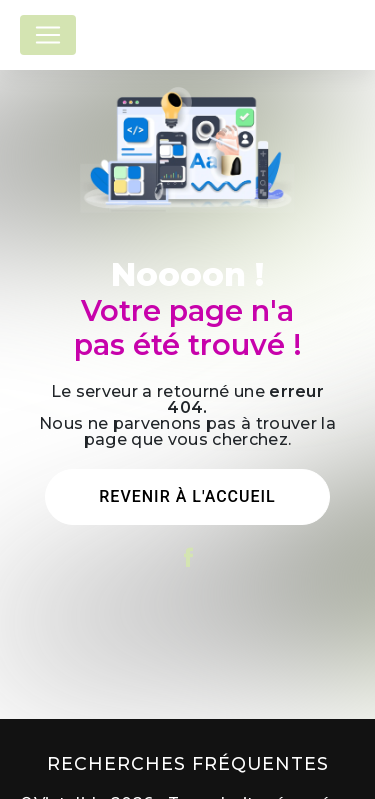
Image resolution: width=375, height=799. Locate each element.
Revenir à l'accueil (187, 496)
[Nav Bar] (48, 35)
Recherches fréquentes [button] (188, 763)
